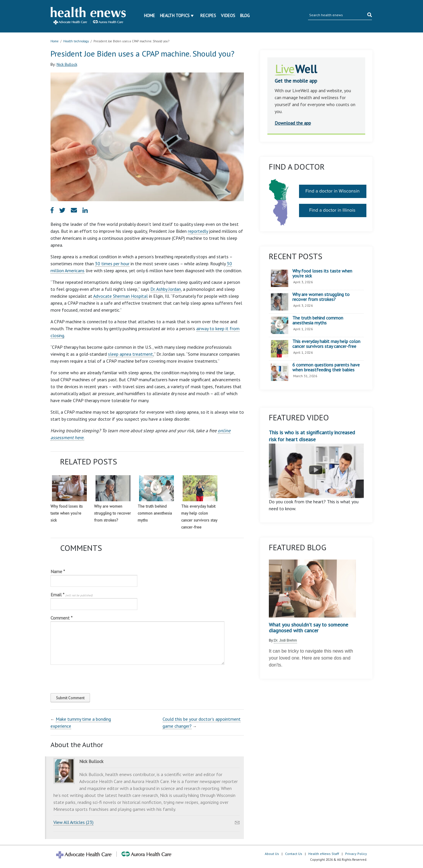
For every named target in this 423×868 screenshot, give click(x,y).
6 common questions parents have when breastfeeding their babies (326, 367)
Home (150, 16)
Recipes (208, 16)
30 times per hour (112, 264)
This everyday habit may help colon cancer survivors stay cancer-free (326, 344)
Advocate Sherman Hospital (120, 296)
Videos (228, 16)
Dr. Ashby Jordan (166, 289)
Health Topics (175, 16)
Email (72, 595)
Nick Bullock (67, 64)
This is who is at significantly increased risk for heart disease (316, 464)
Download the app (293, 123)
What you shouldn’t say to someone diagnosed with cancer (308, 628)
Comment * (62, 618)
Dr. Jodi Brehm (285, 640)
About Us (272, 854)
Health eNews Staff (324, 854)
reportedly (198, 231)
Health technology (76, 41)
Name (58, 571)
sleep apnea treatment (130, 354)
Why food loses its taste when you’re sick (67, 513)
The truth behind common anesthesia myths (155, 513)
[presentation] (90, 678)
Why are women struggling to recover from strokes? (113, 513)
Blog (245, 16)
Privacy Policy (356, 854)
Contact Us (294, 854)
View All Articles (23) (73, 822)
